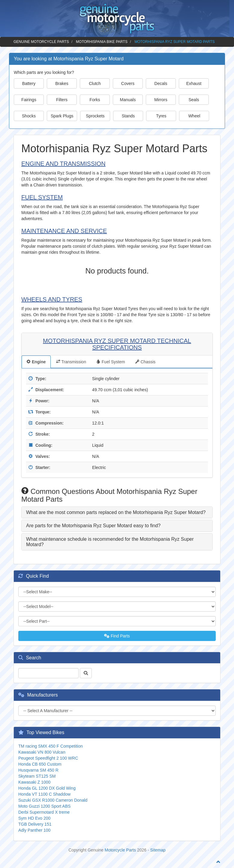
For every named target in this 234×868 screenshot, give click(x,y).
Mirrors (161, 100)
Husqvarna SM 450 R (38, 770)
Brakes (62, 83)
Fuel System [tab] (111, 362)
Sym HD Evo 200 (34, 818)
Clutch (95, 83)
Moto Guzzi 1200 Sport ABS (44, 806)
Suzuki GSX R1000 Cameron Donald (53, 800)
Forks (95, 100)
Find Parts (117, 636)
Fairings (29, 100)
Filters (62, 100)
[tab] (117, 513)
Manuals (128, 100)
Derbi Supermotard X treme (44, 812)
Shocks (29, 116)
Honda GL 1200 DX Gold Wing (47, 788)
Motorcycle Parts (120, 850)
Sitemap (158, 850)
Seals (194, 100)
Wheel (194, 116)
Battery (29, 83)
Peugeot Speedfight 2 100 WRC (48, 758)
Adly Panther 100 (34, 830)
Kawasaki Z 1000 (34, 782)
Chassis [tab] (145, 362)
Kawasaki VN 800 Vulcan (42, 752)
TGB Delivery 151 (35, 824)
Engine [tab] (36, 362)
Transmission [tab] (71, 362)
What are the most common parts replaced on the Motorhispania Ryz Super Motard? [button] (116, 512)
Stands (128, 116)
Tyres (161, 116)
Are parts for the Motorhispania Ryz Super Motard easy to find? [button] (93, 526)
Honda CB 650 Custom (40, 764)
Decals (161, 83)
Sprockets (95, 116)
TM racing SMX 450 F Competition (51, 746)
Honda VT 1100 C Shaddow (44, 794)
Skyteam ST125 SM (37, 776)
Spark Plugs (62, 116)
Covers (128, 83)
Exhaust (194, 83)
